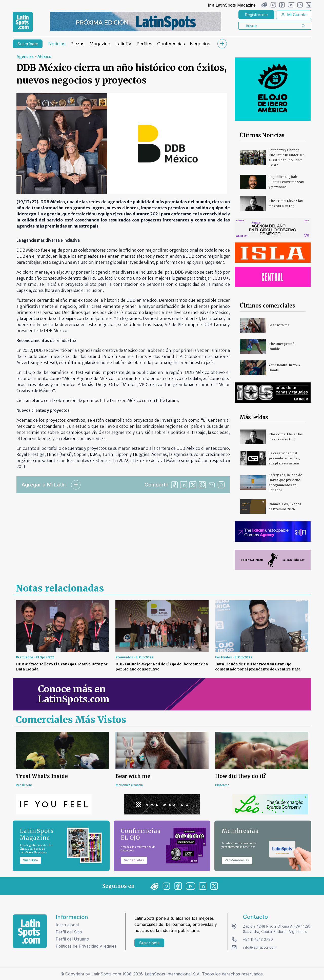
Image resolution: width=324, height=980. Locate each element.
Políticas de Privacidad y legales (86, 946)
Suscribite (31, 860)
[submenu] (222, 44)
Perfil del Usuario (72, 939)
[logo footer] (30, 931)
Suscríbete (28, 44)
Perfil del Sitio (69, 932)
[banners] (136, 22)
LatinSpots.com (106, 974)
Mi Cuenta (294, 15)
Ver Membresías (237, 860)
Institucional (67, 925)
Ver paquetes (134, 860)
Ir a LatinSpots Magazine (232, 5)
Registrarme (256, 15)
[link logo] (23, 22)
